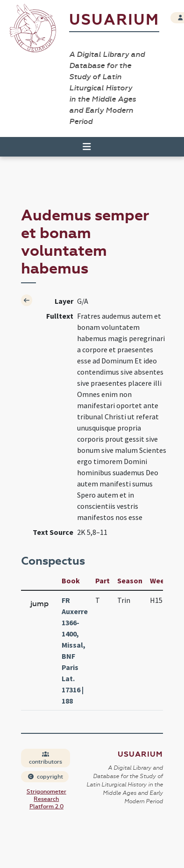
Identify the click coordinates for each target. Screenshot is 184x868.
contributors (46, 758)
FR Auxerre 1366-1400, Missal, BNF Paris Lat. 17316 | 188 (75, 650)
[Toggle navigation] (83, 147)
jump (39, 604)
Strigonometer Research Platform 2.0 (46, 799)
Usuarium (114, 20)
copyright (45, 777)
